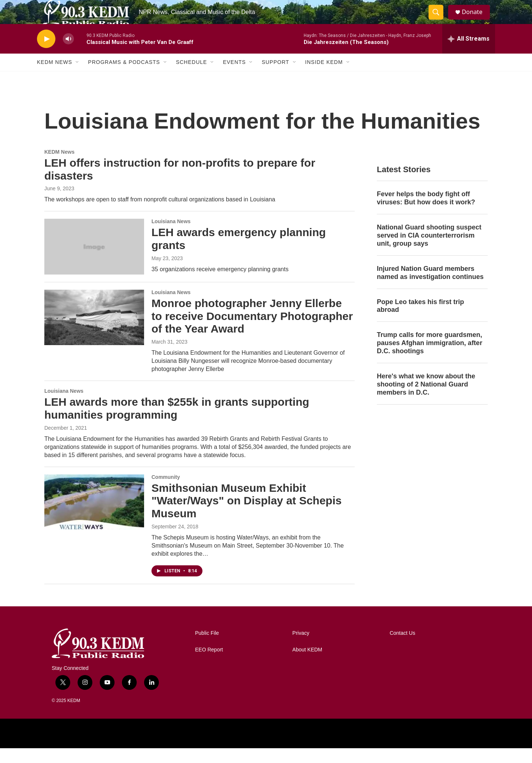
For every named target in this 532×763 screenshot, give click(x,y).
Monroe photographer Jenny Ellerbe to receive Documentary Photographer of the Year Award (252, 331)
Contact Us (403, 648)
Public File (207, 648)
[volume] (68, 54)
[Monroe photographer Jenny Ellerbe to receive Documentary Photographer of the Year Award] (94, 332)
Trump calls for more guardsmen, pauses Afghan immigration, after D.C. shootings (429, 358)
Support (275, 77)
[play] (46, 54)
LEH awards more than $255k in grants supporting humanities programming (177, 423)
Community (166, 492)
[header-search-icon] (439, 20)
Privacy (301, 648)
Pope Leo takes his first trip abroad (420, 320)
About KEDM (307, 665)
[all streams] (469, 54)
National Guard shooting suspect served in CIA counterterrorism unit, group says (429, 250)
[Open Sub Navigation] (78, 77)
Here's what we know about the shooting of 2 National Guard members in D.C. (426, 399)
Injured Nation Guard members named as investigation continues (430, 287)
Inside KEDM (324, 77)
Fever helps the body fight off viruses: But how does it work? (426, 213)
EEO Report (209, 665)
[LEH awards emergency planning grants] (94, 261)
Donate (476, 19)
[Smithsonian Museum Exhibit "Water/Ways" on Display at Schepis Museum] (94, 517)
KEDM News (54, 77)
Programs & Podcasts (124, 77)
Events (234, 77)
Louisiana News (171, 236)
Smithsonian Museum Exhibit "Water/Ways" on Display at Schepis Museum (247, 515)
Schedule (191, 77)
